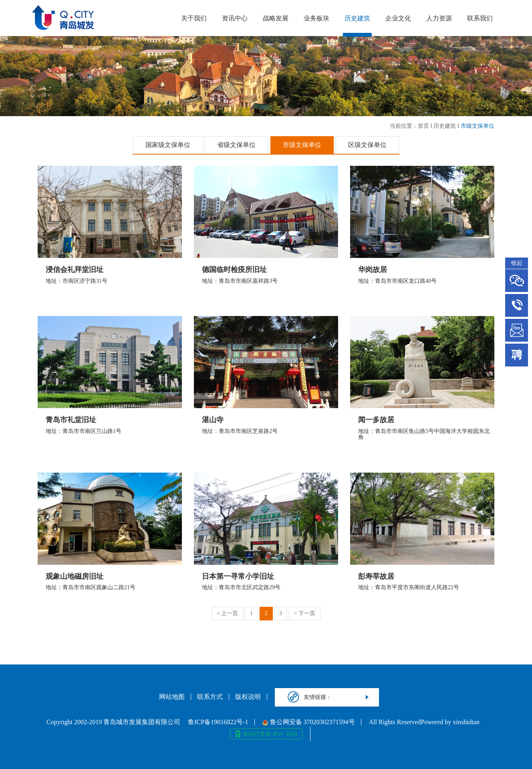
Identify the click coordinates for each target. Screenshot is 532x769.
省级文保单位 (236, 145)
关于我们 (194, 18)
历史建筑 (357, 18)
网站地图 (172, 697)
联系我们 (480, 18)
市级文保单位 (478, 126)
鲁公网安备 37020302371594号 (309, 722)
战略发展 (276, 18)
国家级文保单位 (168, 145)
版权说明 (248, 697)
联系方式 (210, 697)
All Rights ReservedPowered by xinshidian (424, 722)
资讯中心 (235, 18)
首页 (423, 126)
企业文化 (398, 18)
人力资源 (439, 18)
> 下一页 (305, 613)
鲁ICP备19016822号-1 (218, 722)
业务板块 (316, 18)
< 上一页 (227, 613)
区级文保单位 (367, 145)
